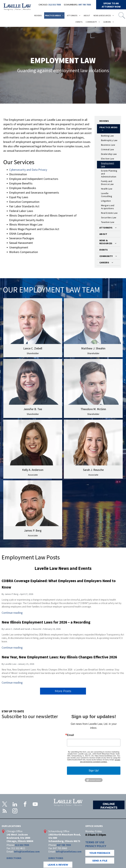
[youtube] (35, 805)
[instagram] (15, 811)
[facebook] (25, 805)
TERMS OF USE (95, 842)
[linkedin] (15, 805)
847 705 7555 (85, 5)
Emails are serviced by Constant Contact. (100, 761)
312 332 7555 (55, 5)
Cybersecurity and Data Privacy (28, 170)
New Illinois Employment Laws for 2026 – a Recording (46, 622)
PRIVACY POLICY (96, 846)
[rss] (5, 811)
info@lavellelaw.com (27, 851)
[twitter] (5, 805)
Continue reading (12, 613)
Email (70, 735)
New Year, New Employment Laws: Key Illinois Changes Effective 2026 (59, 657)
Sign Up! (94, 771)
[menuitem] (38, 15)
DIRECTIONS (14, 858)
